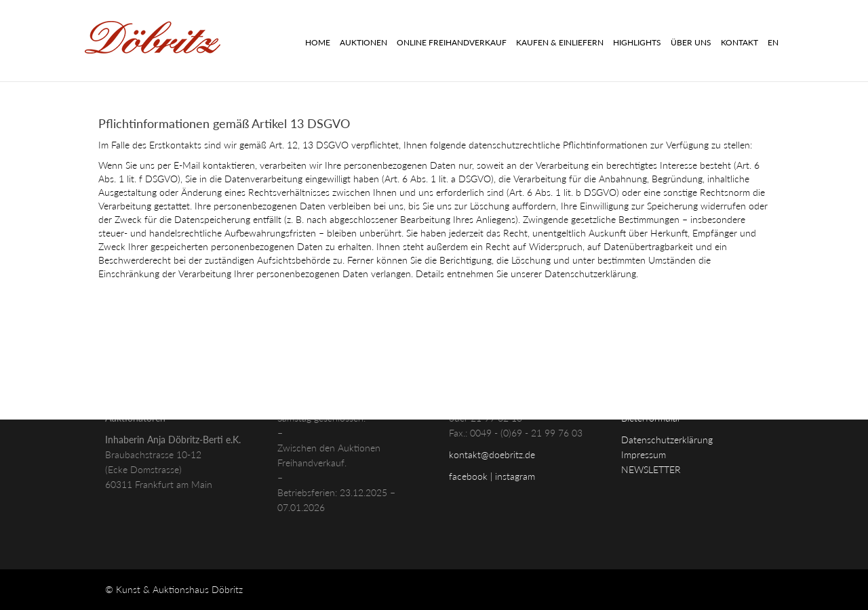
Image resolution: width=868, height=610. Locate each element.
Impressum (644, 454)
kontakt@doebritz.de (492, 454)
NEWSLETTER (651, 469)
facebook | (472, 476)
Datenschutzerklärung (667, 440)
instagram (515, 476)
